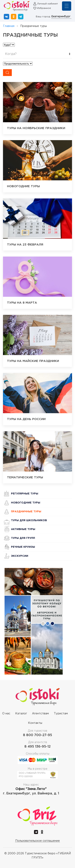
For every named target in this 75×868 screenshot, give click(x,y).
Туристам (61, 713)
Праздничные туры (26, 512)
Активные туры (23, 529)
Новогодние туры (26, 503)
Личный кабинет (47, 4)
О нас (6, 713)
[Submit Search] (7, 73)
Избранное (44, 8)
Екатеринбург (61, 17)
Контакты (35, 723)
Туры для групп (23, 538)
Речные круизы (23, 547)
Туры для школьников (29, 520)
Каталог (21, 713)
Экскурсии (20, 556)
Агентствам (40, 713)
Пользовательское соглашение (37, 841)
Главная (9, 26)
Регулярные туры (25, 494)
